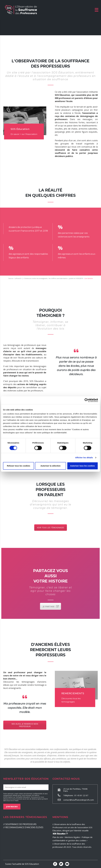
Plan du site (58, 837)
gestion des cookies (77, 840)
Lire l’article (89, 278)
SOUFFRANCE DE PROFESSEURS (21, 824)
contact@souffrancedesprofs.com (79, 800)
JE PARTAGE (51, 606)
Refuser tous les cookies (19, 466)
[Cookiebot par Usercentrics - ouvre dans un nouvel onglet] (87, 400)
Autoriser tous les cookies (83, 466)
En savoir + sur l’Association (24, 134)
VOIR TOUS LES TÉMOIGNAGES (51, 528)
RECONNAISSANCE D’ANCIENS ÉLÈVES (24, 827)
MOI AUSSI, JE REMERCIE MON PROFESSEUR (25, 725)
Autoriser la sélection (51, 466)
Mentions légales (72, 837)
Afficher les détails (84, 458)
